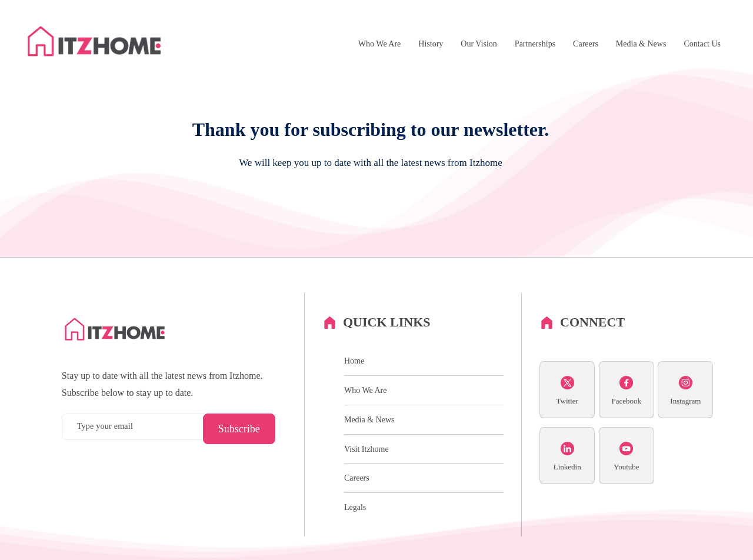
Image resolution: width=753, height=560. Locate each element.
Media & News (641, 44)
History (431, 44)
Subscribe (239, 429)
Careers (586, 44)
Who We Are (379, 44)
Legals (355, 507)
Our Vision (479, 44)
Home (354, 361)
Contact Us (702, 44)
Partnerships (535, 44)
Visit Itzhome (366, 449)
